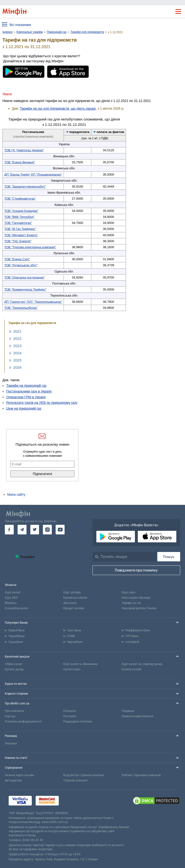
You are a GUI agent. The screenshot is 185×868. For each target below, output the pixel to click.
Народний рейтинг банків (139, 608)
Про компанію (14, 711)
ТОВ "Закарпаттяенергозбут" (25, 187)
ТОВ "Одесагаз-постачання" (24, 277)
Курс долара (72, 592)
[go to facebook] (9, 530)
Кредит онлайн (74, 608)
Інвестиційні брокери (136, 598)
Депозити (70, 603)
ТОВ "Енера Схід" (17, 259)
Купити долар (14, 669)
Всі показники (20, 25)
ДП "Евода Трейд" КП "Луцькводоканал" (33, 174)
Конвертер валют (17, 608)
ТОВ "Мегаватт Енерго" (21, 235)
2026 (17, 367)
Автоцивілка (13, 780)
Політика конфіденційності (23, 722)
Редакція (128, 711)
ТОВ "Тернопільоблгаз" (21, 308)
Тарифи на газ (131, 603)
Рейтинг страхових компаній (141, 775)
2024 (17, 353)
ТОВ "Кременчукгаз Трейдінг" (25, 289)
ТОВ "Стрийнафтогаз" (20, 199)
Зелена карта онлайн (20, 775)
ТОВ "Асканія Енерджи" (21, 211)
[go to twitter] (35, 530)
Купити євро (72, 669)
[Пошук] (169, 557)
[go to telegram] (22, 530)
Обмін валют (14, 664)
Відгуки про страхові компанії (84, 775)
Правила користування (137, 716)
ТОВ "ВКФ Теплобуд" (19, 217)
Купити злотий (132, 669)
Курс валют (13, 592)
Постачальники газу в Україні (29, 391)
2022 (17, 339)
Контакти (70, 711)
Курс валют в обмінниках (81, 664)
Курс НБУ (11, 598)
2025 (17, 360)
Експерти (70, 716)
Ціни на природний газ (24, 408)
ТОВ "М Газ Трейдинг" (20, 229)
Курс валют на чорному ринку (142, 664)
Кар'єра (10, 716)
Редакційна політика (78, 722)
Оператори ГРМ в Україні (26, 397)
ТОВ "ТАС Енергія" (18, 241)
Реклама (11, 743)
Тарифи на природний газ (26, 386)
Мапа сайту (16, 494)
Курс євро (129, 592)
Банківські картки (75, 598)
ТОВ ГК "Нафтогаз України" (24, 150)
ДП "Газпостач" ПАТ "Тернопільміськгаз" (33, 302)
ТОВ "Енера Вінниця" (20, 162)
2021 (17, 331)
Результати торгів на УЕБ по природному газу (42, 403)
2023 (17, 346)
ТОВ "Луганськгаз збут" (21, 265)
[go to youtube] (60, 530)
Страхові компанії (76, 780)
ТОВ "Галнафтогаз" (18, 223)
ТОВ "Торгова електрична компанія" (30, 247)
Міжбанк (11, 603)
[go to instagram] (47, 530)
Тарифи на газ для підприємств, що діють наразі (58, 108)
